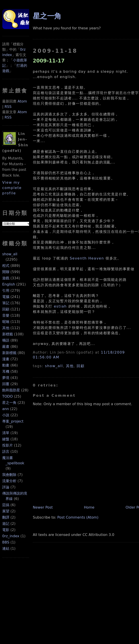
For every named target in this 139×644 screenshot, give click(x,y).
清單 (6, 433)
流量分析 (9, 481)
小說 (6, 415)
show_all (10, 254)
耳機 (6, 371)
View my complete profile (12, 188)
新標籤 (8, 334)
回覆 (6, 384)
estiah (60, 306)
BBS (6, 542)
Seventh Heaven (87, 258)
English (9, 284)
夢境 (6, 378)
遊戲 (6, 278)
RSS (8, 107)
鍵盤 (6, 439)
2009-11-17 (49, 61)
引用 (6, 291)
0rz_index (11, 536)
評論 (6, 487)
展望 (6, 511)
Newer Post (43, 507)
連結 (6, 548)
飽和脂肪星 (11, 390)
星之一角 (9, 403)
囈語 (6, 340)
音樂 (6, 315)
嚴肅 (6, 347)
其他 (6, 328)
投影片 (8, 445)
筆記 (6, 303)
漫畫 (6, 359)
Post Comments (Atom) (78, 517)
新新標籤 (9, 353)
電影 (6, 530)
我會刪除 (9, 475)
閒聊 (6, 272)
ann (6, 409)
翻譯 (6, 517)
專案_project (13, 421)
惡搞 (6, 505)
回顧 (6, 309)
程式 (6, 266)
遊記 (6, 524)
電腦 (6, 297)
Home (89, 507)
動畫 (6, 365)
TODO (7, 396)
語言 (6, 452)
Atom (22, 101)
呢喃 (6, 322)
